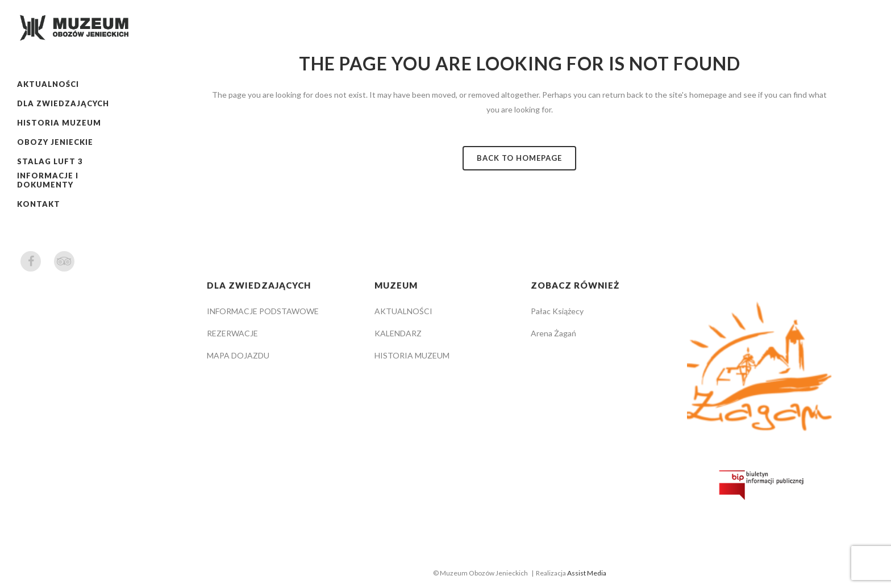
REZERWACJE (232, 333)
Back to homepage (519, 158)
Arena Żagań (553, 333)
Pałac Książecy (557, 311)
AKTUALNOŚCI (403, 311)
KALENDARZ (398, 333)
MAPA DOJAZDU (238, 355)
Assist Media (587, 573)
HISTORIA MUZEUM (412, 355)
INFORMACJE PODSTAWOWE (263, 311)
